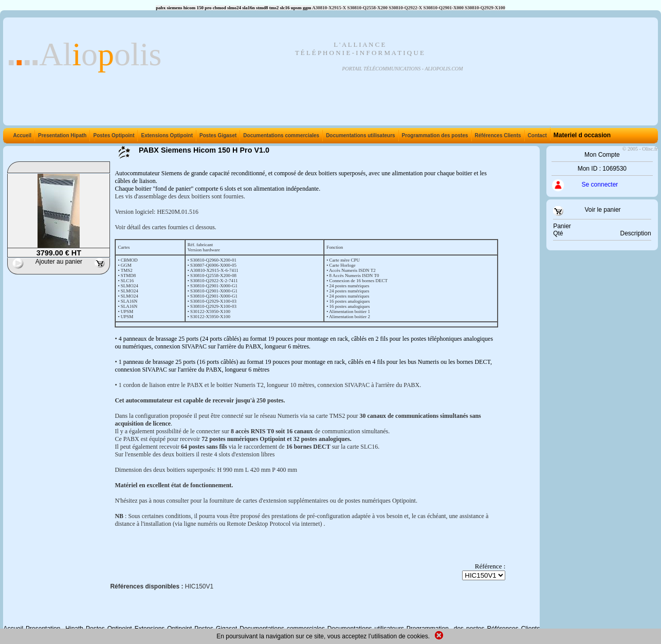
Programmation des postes (434, 135)
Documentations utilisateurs (359, 135)
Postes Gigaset (217, 135)
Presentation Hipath (61, 135)
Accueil (22, 135)
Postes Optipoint (113, 135)
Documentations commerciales (280, 135)
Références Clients (497, 135)
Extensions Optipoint (166, 135)
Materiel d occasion (581, 135)
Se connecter (600, 185)
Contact (536, 135)
